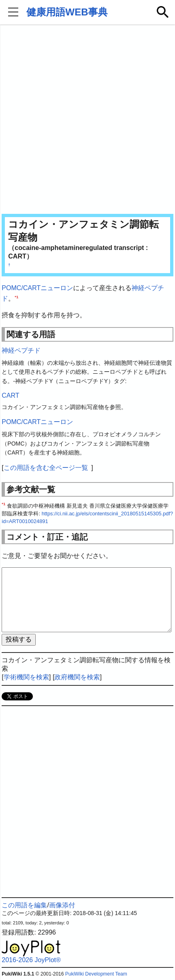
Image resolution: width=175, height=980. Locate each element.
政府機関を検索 (77, 677)
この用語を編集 (24, 905)
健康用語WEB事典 (67, 12)
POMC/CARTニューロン (37, 288)
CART (10, 395)
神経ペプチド (21, 350)
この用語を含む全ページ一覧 (46, 468)
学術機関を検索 (26, 677)
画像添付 (62, 905)
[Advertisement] (87, 120)
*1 (16, 296)
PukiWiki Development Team (96, 974)
